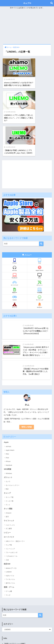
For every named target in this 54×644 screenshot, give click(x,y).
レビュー (7, 498)
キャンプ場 (10, 463)
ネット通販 (8, 474)
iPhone (15, 225)
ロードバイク (15, 247)
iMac (40, 240)
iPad (40, 225)
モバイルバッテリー (13, 451)
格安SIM (15, 255)
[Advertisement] (27, 27)
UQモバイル (10, 541)
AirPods (15, 233)
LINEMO (9, 538)
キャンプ (15, 270)
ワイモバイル (10, 545)
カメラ (8, 447)
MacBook (15, 240)
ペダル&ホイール (12, 522)
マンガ (8, 561)
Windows (9, 439)
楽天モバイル (10, 549)
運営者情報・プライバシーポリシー (16, 614)
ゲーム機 (9, 557)
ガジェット (40, 247)
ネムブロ (27, 3)
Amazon (40, 270)
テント (8, 470)
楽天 (7, 482)
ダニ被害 (9, 494)
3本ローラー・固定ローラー (15, 507)
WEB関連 (40, 255)
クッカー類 (10, 467)
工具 (7, 526)
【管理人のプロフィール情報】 (15, 610)
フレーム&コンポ (12, 518)
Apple (6, 408)
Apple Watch (40, 233)
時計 (7, 455)
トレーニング (10, 514)
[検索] (41, 208)
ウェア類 (9, 511)
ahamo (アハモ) (11, 534)
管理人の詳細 (27, 392)
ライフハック (40, 262)
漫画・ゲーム (9, 553)
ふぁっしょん (10, 491)
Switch (15, 262)
